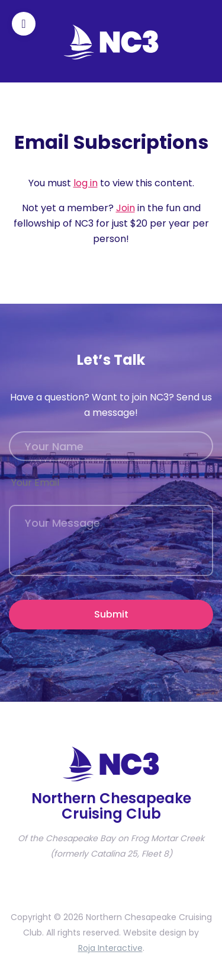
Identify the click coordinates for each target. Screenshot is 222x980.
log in (86, 183)
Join (126, 208)
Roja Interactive (110, 948)
